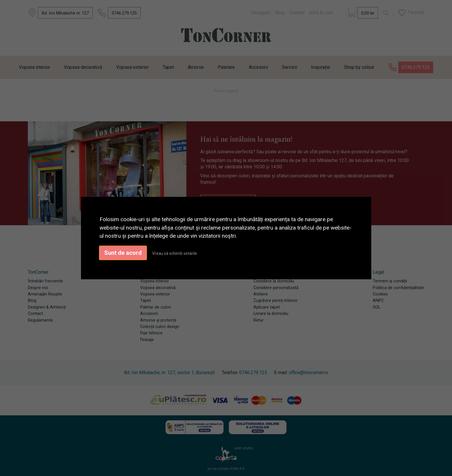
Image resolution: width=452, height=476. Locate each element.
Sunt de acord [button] (123, 253)
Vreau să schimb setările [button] (175, 253)
